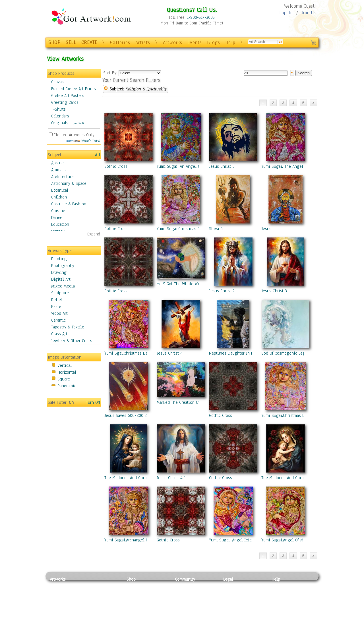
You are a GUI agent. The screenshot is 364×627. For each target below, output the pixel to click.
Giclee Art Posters (68, 96)
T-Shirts (58, 109)
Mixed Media (63, 286)
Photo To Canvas (141, 585)
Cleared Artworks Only (74, 135)
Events (195, 43)
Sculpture (60, 293)
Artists (143, 43)
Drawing (59, 272)
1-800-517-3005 (201, 17)
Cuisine (58, 211)
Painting (59, 259)
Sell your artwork (191, 611)
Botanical (60, 190)
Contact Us (281, 585)
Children (59, 197)
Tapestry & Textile (68, 327)
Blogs (214, 43)
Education (60, 224)
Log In (286, 13)
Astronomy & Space (69, 183)
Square (64, 379)
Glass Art (59, 334)
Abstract (59, 163)
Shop (131, 579)
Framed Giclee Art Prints (74, 89)
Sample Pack (283, 592)
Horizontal (67, 372)
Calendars (60, 116)
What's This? (83, 141)
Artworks (173, 43)
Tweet (277, 624)
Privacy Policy (236, 585)
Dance (57, 218)
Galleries (120, 43)
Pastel (57, 307)
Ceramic (58, 320)
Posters (133, 598)
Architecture (62, 177)
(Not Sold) (78, 123)
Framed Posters (140, 592)
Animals (58, 170)
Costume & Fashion (69, 204)
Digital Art (61, 279)
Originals (60, 123)
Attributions (233, 598)
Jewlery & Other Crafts (72, 341)
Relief (57, 300)
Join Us (309, 13)
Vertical (65, 365)
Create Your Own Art (145, 624)
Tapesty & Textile (103, 611)
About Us (280, 598)
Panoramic (67, 386)
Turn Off (93, 402)
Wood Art (59, 313)
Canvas (57, 82)
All (98, 155)
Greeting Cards (65, 102)
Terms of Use (235, 592)
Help (230, 43)
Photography (63, 266)
